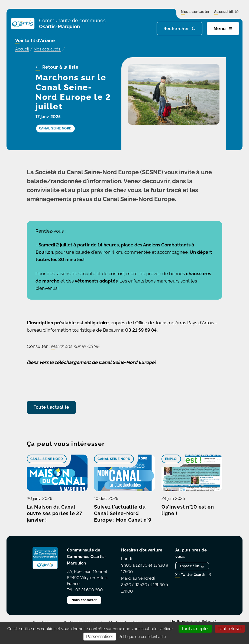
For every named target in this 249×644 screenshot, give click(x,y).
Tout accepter (195, 629)
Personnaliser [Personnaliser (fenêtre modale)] (100, 637)
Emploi (171, 459)
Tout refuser (230, 629)
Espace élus (192, 566)
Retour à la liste (57, 67)
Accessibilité (226, 12)
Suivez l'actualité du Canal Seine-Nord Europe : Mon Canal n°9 (123, 513)
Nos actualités (47, 49)
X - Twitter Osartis (193, 575)
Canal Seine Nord (47, 459)
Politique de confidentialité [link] (142, 637)
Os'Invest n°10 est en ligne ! (188, 510)
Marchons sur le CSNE (75, 346)
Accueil (22, 49)
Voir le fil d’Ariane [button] (35, 41)
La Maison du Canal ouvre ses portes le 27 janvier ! (55, 513)
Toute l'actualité (51, 407)
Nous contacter (195, 12)
